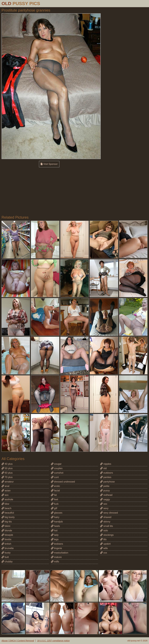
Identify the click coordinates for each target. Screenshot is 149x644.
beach (6, 508)
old (103, 468)
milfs (55, 562)
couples (57, 468)
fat (54, 495)
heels (55, 526)
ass (5, 495)
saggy (105, 499)
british (6, 544)
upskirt (105, 544)
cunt (55, 477)
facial (55, 491)
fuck (55, 504)
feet (55, 499)
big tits (7, 522)
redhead (106, 495)
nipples (106, 464)
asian (6, 491)
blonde (7, 530)
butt (5, 557)
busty (6, 553)
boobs (6, 539)
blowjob (7, 535)
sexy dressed (109, 513)
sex (104, 504)
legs (55, 539)
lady (55, 535)
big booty (8, 517)
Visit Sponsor (49, 164)
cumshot (57, 473)
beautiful (8, 513)
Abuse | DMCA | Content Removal (18, 641)
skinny (105, 522)
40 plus (7, 464)
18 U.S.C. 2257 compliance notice (53, 641)
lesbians (57, 544)
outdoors (107, 473)
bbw (5, 504)
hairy (55, 517)
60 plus (7, 473)
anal (5, 486)
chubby (7, 562)
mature (56, 557)
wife (104, 548)
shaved (106, 517)
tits (103, 539)
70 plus (7, 477)
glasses (57, 513)
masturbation (60, 553)
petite (105, 486)
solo (104, 530)
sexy (104, 508)
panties (106, 477)
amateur (8, 482)
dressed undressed (63, 482)
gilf (54, 508)
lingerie (56, 548)
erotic (56, 486)
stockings (107, 535)
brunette (8, 548)
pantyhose (107, 482)
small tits (107, 526)
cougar (56, 464)
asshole (7, 499)
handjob (57, 522)
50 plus (7, 468)
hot (54, 530)
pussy (105, 491)
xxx (104, 553)
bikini (6, 526)
